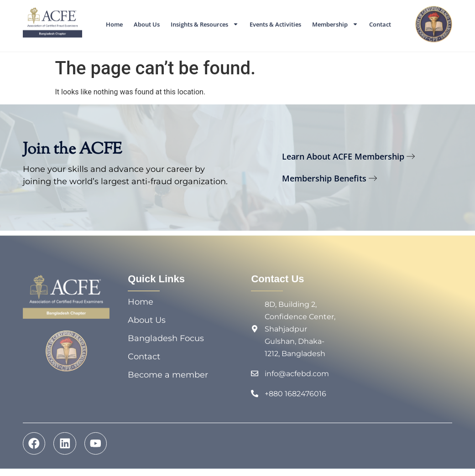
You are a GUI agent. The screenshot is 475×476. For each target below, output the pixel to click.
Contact (380, 22)
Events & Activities (275, 22)
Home (114, 22)
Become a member (168, 377)
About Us (147, 22)
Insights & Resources (205, 22)
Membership (335, 22)
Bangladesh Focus (166, 341)
